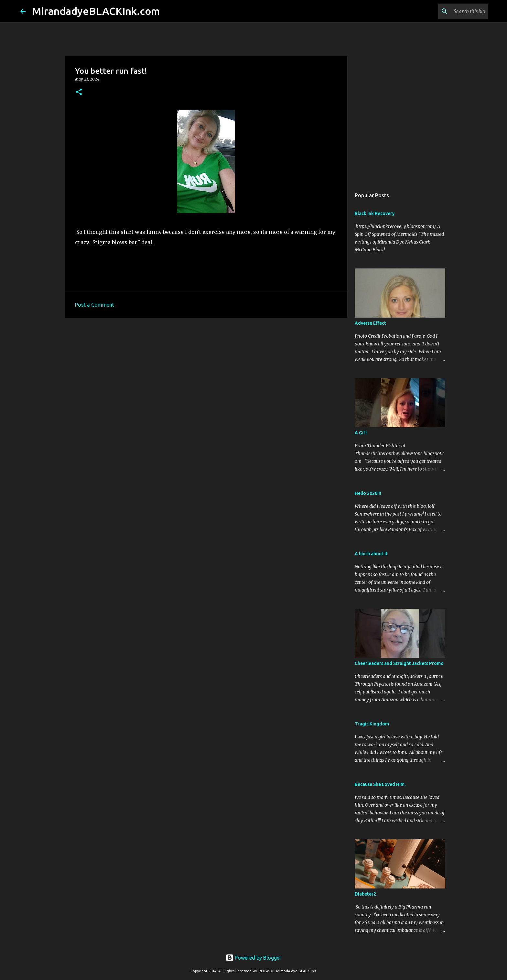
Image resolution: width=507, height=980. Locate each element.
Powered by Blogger (253, 958)
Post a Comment (95, 305)
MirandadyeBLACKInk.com (96, 11)
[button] (79, 92)
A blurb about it (371, 554)
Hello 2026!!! (368, 493)
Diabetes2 (365, 894)
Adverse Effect (370, 323)
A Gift (361, 433)
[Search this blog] (454, 11)
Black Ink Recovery (375, 213)
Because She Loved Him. (380, 784)
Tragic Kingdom (372, 724)
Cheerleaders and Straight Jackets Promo (399, 663)
